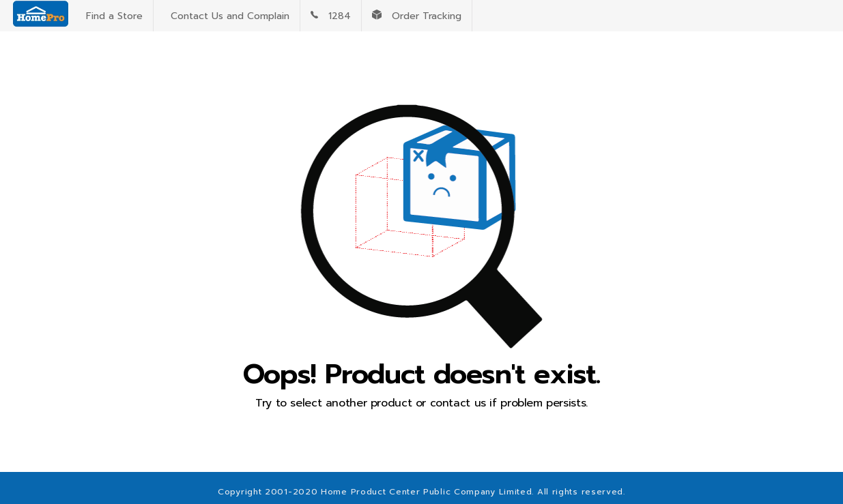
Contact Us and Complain (227, 16)
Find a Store (111, 16)
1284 (331, 16)
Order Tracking (417, 16)
